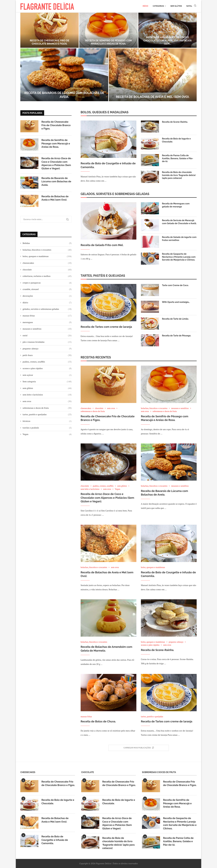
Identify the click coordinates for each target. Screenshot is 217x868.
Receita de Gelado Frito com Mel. (102, 245)
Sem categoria (47, 382)
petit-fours (47, 355)
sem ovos (47, 401)
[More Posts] (139, 748)
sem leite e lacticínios (47, 395)
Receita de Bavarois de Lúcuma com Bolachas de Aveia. (56, 182)
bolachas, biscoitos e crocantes (47, 250)
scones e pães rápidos (47, 368)
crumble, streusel (47, 289)
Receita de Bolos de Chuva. (98, 721)
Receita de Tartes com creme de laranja (106, 327)
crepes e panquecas (47, 283)
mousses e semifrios (47, 329)
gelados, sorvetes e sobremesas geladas (47, 309)
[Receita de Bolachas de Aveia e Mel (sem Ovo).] (153, 75)
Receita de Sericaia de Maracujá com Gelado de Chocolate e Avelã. (179, 222)
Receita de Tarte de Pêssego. (177, 336)
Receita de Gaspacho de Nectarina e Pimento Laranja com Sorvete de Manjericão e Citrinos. (179, 257)
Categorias (158, 6)
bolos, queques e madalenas (47, 256)
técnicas (47, 421)
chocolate (47, 270)
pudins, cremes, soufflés (47, 362)
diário (47, 303)
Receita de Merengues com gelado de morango (176, 205)
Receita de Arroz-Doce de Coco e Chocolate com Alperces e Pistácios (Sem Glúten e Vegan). (107, 498)
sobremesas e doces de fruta (47, 408)
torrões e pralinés (47, 428)
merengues (47, 322)
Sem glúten (176, 6)
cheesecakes (47, 263)
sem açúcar (47, 375)
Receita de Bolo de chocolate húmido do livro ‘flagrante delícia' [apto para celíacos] (179, 175)
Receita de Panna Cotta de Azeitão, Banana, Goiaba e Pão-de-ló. (178, 158)
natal (47, 335)
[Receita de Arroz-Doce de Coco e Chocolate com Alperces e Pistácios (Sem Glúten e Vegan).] (167, 30)
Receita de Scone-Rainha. (175, 122)
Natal (189, 6)
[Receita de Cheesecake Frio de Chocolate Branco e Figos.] (50, 30)
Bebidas (47, 243)
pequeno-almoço (47, 349)
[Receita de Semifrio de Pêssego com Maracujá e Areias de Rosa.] (108, 30)
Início (145, 6)
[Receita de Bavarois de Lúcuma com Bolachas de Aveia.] (64, 75)
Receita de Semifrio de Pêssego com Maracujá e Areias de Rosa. (108, 42)
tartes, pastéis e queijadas (47, 414)
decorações (47, 296)
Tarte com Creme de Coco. (175, 285)
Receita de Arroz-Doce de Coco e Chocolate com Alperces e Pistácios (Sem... (167, 41)
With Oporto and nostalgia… (176, 302)
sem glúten (47, 388)
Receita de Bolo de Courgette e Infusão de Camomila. (108, 165)
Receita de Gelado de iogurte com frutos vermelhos (179, 239)
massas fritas (47, 316)
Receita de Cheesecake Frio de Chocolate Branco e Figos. (50, 42)
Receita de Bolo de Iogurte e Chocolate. (176, 140)
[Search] (195, 6)
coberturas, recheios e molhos (47, 276)
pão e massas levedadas (47, 342)
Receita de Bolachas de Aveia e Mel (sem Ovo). (153, 97)
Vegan (47, 434)
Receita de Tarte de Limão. (175, 319)
